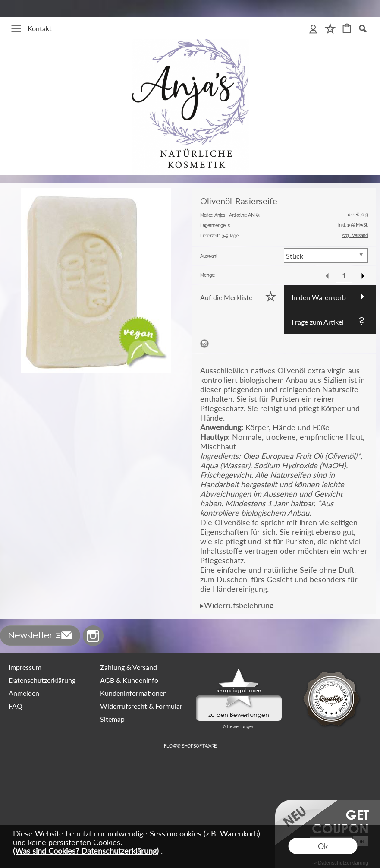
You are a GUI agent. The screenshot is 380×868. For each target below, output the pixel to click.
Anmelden (24, 693)
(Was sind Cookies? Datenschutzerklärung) (86, 851)
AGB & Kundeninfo (129, 680)
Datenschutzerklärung (42, 680)
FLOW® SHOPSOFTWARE (190, 746)
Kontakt (40, 28)
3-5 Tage (219, 236)
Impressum (25, 667)
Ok (323, 846)
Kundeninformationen (133, 693)
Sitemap (112, 719)
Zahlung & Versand (129, 667)
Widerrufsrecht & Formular (141, 706)
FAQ (16, 706)
